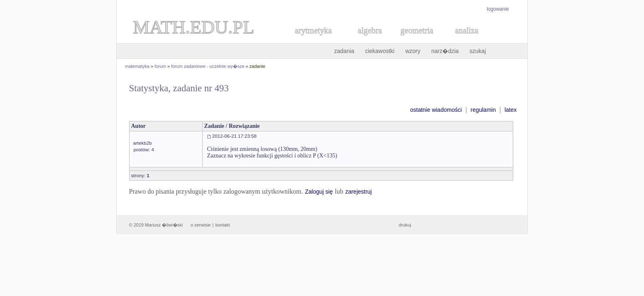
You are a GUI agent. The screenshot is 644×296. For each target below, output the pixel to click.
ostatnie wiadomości (436, 110)
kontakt (222, 225)
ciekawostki (380, 51)
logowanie (498, 9)
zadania (344, 51)
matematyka (137, 66)
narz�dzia (445, 51)
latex (511, 110)
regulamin (483, 110)
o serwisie (201, 225)
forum (160, 66)
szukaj (478, 51)
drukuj (405, 225)
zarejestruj (359, 192)
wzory (413, 51)
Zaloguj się (319, 192)
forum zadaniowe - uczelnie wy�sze (208, 66)
